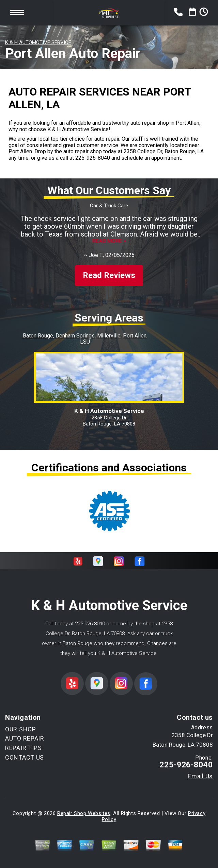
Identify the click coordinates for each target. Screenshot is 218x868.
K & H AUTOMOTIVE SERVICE (38, 42)
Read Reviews (109, 275)
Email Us (200, 776)
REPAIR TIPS (24, 748)
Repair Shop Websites (84, 813)
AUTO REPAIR (25, 738)
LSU (85, 342)
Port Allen (135, 336)
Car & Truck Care (109, 206)
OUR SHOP (21, 729)
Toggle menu (17, 12)
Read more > (109, 241)
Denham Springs (75, 336)
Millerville (109, 336)
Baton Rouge (38, 336)
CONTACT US (25, 757)
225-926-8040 (93, 158)
